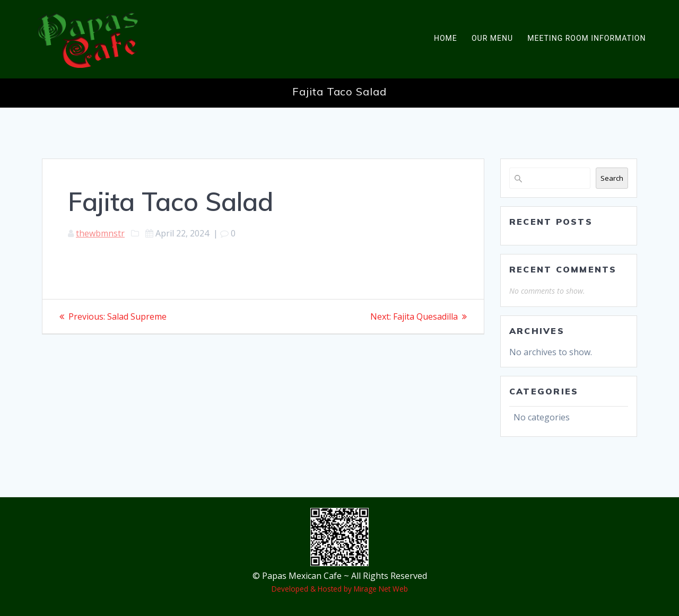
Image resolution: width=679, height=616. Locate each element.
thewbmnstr (100, 233)
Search (612, 178)
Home (446, 38)
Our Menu (492, 38)
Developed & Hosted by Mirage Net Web (340, 589)
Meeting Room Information (586, 38)
